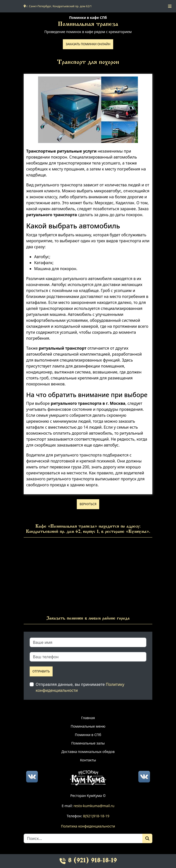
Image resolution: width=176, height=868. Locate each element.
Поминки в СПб (88, 735)
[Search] (83, 838)
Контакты (88, 760)
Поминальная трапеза (88, 24)
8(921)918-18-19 (96, 816)
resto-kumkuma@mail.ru (94, 806)
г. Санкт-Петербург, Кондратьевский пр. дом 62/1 (58, 6)
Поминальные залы (88, 743)
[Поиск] (147, 838)
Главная (88, 718)
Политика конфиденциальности (88, 826)
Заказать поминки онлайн (88, 44)
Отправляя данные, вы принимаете (80, 687)
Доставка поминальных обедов (88, 752)
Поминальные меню (88, 726)
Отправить (41, 671)
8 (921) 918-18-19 (88, 861)
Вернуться (88, 504)
